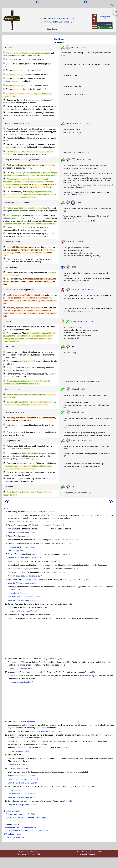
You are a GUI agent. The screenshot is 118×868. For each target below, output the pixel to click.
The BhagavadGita (104, 18)
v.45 (92, 787)
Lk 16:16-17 (89, 160)
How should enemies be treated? (21, 776)
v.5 (28, 536)
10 (4, 100)
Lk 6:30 (82, 412)
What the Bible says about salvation (22, 532)
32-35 (91, 440)
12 (4, 112)
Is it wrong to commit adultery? (20, 682)
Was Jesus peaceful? (17, 551)
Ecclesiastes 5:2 (66, 22)
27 (4, 272)
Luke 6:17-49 (45, 515)
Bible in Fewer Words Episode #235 (57, 18)
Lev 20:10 (89, 676)
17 (4, 165)
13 (4, 128)
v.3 (63, 525)
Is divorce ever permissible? (19, 751)
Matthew (59, 39)
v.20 (19, 589)
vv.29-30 (31, 721)
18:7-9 (82, 290)
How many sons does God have (21, 547)
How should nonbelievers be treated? (23, 779)
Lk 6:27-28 (83, 440)
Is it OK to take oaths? (17, 765)
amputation (57, 731)
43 (4, 446)
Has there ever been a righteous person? (25, 597)
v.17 (59, 561)
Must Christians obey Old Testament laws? (25, 576)
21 (4, 208)
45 (4, 463)
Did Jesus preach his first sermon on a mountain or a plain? (32, 522)
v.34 (24, 755)
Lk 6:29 (82, 389)
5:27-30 (31, 814)
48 (4, 492)
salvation (33, 731)
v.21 (70, 604)
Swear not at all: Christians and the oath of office (25, 818)
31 (4, 326)
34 (4, 361)
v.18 (76, 569)
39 (4, 401)
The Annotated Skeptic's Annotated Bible (20, 827)
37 (4, 381)
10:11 (17, 741)
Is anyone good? (15, 790)
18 (4, 172)
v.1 (55, 512)
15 (4, 144)
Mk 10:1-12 (84, 321)
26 (4, 258)
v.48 (70, 801)
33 (4, 352)
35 (4, 367)
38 (4, 394)
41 (4, 424)
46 (4, 472)
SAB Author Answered (12, 834)
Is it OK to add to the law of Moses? (22, 611)
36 (4, 373)
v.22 (55, 615)
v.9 (70, 543)
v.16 (68, 554)
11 (4, 106)
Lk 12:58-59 (79, 242)
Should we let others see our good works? (25, 558)
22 (4, 215)
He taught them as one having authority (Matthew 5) (27, 831)
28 (4, 278)
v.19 (86, 580)
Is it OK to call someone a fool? (21, 669)
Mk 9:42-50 (89, 290)
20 (4, 191)
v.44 (27, 768)
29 (4, 295)
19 (4, 179)
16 (4, 151)
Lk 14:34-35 (88, 123)
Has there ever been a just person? (22, 794)
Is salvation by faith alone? (19, 593)
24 (4, 233)
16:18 (32, 741)
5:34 (48, 818)
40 (4, 417)
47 (4, 478)
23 (4, 227)
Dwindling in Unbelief (12, 811)
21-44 (45, 608)
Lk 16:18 (92, 321)
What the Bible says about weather (22, 797)
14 (4, 138)
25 (4, 247)
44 (4, 453)
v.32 (43, 738)
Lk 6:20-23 (83, 47)
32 (4, 333)
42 (4, 432)
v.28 (93, 672)
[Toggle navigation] (112, 5)
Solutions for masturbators (16, 814)
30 (4, 307)
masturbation (43, 731)
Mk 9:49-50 (79, 123)
